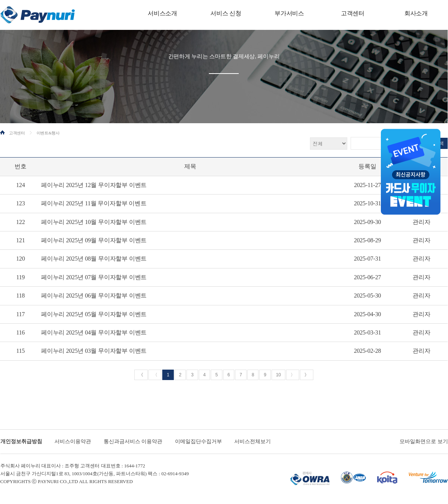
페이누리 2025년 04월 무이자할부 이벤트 (94, 332)
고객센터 (353, 13)
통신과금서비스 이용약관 (133, 441)
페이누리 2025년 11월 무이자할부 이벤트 (94, 203)
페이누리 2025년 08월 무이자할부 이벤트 (94, 259)
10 (278, 375)
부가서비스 (289, 13)
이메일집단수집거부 (198, 441)
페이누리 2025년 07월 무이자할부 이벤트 (94, 277)
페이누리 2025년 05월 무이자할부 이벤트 (94, 314)
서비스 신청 (226, 13)
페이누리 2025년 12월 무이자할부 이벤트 (94, 185)
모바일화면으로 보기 (424, 441)
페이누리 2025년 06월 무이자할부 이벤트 (94, 295)
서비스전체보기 (253, 441)
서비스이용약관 (73, 441)
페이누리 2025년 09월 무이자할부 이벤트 (94, 240)
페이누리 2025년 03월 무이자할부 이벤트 (94, 351)
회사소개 (416, 13)
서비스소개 (162, 13)
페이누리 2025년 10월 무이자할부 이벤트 (94, 222)
